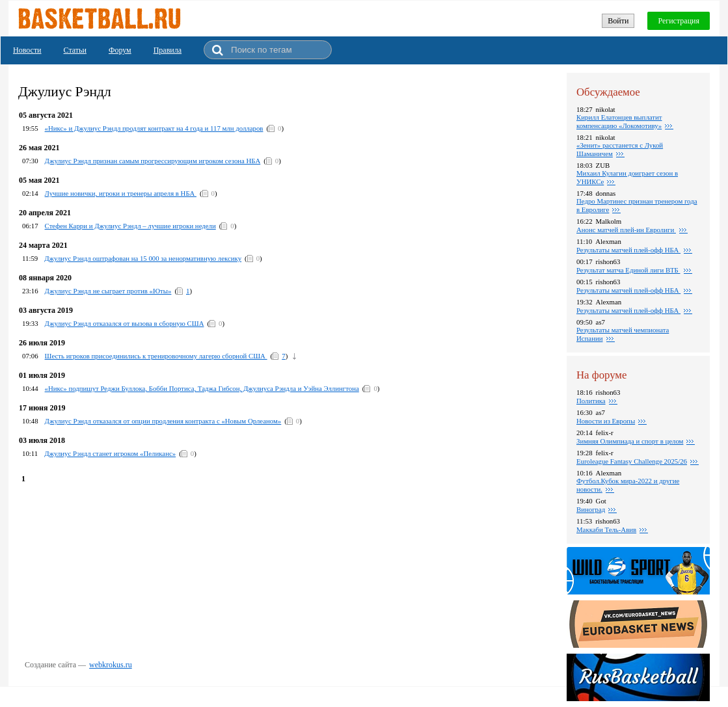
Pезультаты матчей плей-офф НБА (628, 290)
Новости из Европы (606, 421)
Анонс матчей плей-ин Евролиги (626, 230)
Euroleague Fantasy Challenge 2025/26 (632, 461)
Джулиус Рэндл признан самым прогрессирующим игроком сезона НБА (153, 161)
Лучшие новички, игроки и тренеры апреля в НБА (121, 193)
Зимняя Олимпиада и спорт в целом (630, 441)
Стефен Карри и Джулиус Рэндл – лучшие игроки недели (130, 226)
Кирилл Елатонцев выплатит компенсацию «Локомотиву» (619, 121)
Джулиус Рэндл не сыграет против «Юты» (108, 291)
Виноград (591, 509)
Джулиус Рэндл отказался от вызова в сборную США (125, 323)
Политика (591, 401)
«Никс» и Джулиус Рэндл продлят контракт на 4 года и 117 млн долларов (154, 128)
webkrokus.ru (111, 665)
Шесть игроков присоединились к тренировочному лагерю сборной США (156, 356)
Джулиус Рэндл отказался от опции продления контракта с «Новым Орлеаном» (163, 421)
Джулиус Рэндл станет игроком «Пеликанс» (110, 453)
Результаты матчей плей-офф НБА (628, 250)
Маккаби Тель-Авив (606, 529)
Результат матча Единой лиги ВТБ (628, 270)
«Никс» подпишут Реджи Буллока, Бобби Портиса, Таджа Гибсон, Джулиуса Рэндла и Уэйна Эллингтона (202, 388)
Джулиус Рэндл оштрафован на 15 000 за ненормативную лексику (143, 258)
